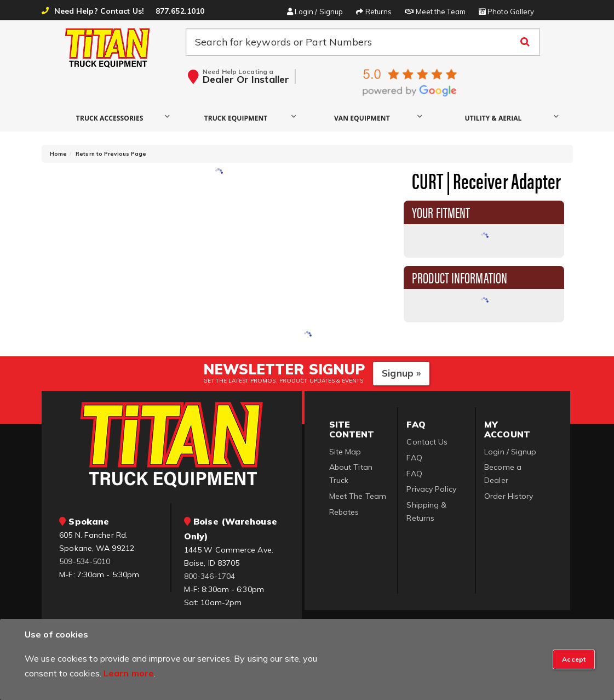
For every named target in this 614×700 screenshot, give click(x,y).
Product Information (460, 277)
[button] (113, 118)
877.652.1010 (180, 11)
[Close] (574, 659)
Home (58, 154)
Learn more (129, 673)
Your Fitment (441, 212)
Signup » (401, 373)
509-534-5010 (85, 561)
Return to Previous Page (111, 154)
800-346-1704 (210, 576)
